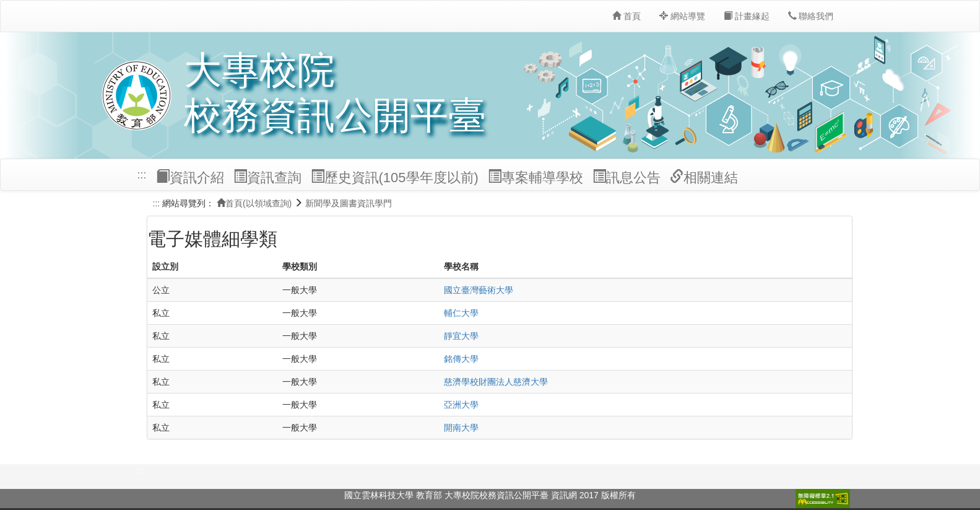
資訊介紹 (190, 177)
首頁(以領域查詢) (254, 203)
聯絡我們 (811, 16)
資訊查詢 (267, 177)
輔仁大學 (461, 313)
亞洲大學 (461, 405)
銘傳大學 (461, 359)
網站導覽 (682, 16)
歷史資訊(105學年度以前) (395, 177)
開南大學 (461, 428)
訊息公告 (627, 177)
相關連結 (704, 177)
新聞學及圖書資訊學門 (349, 203)
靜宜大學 (461, 336)
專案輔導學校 (536, 177)
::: (142, 175)
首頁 (627, 16)
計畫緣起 (747, 16)
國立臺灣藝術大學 (479, 290)
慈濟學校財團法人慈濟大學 (496, 382)
